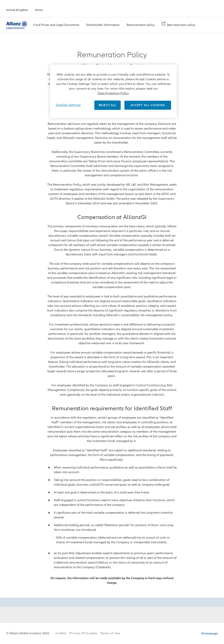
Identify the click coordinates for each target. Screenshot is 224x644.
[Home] (39, 10)
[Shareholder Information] (103, 25)
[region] (113, 91)
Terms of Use (110, 633)
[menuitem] (57, 25)
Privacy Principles (83, 633)
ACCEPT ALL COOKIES (148, 105)
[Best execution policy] (181, 25)
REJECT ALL (108, 105)
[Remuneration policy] (141, 25)
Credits (61, 633)
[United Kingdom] (17, 10)
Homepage (210, 633)
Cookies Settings (68, 105)
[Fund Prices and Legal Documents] (56, 25)
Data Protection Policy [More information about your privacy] (113, 93)
